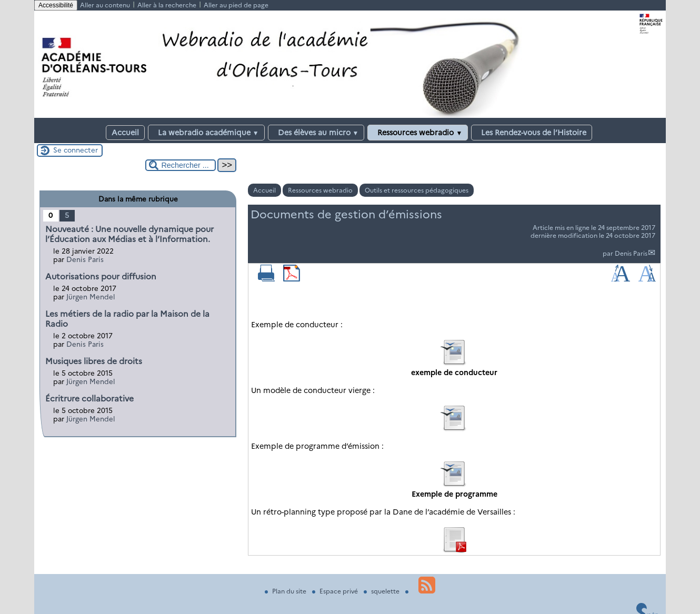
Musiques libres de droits (94, 361)
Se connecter (76, 150)
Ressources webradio (418, 133)
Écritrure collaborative (89, 399)
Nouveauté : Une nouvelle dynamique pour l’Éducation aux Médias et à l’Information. (129, 234)
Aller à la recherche (167, 5)
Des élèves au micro (316, 133)
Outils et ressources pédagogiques (417, 190)
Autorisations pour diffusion (101, 276)
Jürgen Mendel (91, 297)
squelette (382, 591)
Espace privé (336, 591)
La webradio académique (206, 133)
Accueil (125, 133)
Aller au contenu (105, 5)
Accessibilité (56, 5)
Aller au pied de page (236, 5)
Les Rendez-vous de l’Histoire (532, 133)
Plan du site (286, 591)
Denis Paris (631, 253)
